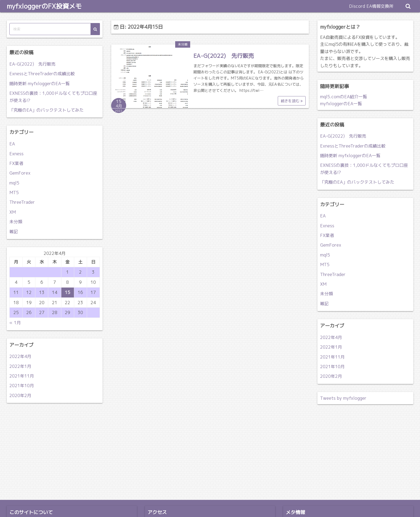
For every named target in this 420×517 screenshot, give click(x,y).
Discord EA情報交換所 (371, 6)
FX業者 (16, 163)
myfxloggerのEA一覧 (341, 104)
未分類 (183, 44)
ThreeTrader (22, 202)
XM (13, 212)
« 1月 (15, 323)
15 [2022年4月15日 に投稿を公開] (67, 292)
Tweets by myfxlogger (343, 398)
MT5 (14, 193)
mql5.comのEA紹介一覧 (344, 97)
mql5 (14, 183)
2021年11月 (22, 376)
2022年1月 (20, 366)
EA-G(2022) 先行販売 (224, 56)
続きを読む (292, 101)
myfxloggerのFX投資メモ (44, 6)
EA (12, 144)
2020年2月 (20, 395)
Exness (16, 154)
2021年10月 (22, 386)
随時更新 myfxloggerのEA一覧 (40, 84)
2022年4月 (20, 356)
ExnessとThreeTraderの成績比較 (42, 74)
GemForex (20, 173)
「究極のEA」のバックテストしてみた (46, 110)
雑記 (14, 232)
